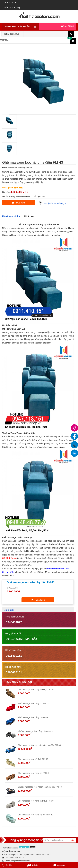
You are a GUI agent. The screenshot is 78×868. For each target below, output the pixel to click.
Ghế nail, (7, 562)
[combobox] (13, 33)
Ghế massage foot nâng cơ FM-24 (33, 703)
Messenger (59, 865)
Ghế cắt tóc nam (33, 558)
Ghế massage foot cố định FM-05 (33, 759)
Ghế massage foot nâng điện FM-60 (34, 717)
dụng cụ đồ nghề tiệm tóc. (19, 565)
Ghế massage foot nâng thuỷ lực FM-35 (36, 690)
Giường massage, (39, 562)
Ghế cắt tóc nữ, (50, 558)
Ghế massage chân (23, 168)
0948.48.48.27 (20, 858)
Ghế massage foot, (21, 562)
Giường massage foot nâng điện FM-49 (35, 731)
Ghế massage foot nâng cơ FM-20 (33, 773)
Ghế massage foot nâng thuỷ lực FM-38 (36, 801)
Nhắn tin (33, 865)
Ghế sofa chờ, (55, 562)
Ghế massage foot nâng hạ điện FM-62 (35, 815)
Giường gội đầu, (66, 558)
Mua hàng (21, 203)
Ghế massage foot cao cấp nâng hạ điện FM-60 (39, 745)
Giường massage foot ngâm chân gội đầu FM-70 (40, 787)
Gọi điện (7, 865)
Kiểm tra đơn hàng (12, 8)
